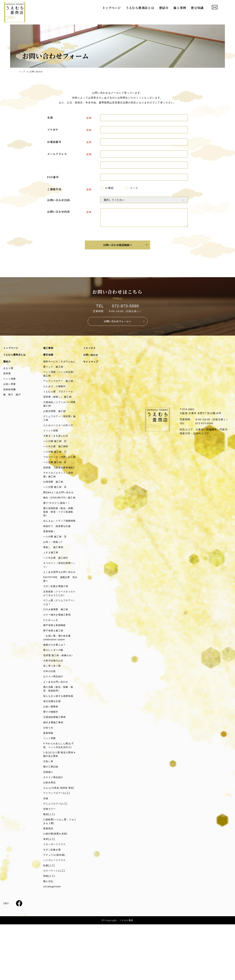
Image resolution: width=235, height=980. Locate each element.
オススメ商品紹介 (54, 827)
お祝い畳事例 (51, 753)
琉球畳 (7, 379)
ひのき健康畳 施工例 (57, 651)
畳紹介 (164, 8)
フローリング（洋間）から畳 (59, 472)
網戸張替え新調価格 (55, 667)
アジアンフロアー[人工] (58, 844)
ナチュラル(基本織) (55, 909)
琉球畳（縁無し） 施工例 (58, 407)
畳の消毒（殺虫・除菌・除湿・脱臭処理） (59, 734)
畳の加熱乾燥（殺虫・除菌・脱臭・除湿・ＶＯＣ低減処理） (59, 540)
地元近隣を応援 (53, 747)
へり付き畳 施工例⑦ (57, 592)
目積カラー (50, 860)
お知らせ (49, 775)
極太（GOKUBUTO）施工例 (59, 523)
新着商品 (49, 881)
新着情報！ (50, 564)
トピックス (90, 352)
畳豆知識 (197, 8)
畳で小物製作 (51, 758)
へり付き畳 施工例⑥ (57, 459)
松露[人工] (49, 920)
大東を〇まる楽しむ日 (57, 448)
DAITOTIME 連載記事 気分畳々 (60, 619)
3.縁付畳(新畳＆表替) (56, 886)
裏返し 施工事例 (54, 581)
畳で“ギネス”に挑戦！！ (58, 530)
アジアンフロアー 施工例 (59, 390)
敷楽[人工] (49, 866)
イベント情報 (51, 443)
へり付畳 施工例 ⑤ (56, 480)
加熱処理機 (10, 395)
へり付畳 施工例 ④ (56, 510)
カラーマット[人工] (55, 925)
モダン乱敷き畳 (53, 903)
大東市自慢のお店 (54, 704)
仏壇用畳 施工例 (54, 504)
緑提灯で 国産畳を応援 (58, 559)
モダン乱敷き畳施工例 (57, 626)
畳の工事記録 (51, 816)
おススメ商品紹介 (54, 721)
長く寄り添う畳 (53, 710)
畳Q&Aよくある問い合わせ (59, 515)
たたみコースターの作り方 (59, 437)
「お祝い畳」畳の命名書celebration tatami (58, 680)
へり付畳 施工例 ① (56, 465)
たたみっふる (51, 662)
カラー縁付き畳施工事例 (58, 656)
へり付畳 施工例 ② (56, 454)
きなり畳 (9, 373)
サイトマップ (91, 366)
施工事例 (180, 8)
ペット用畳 (10, 384)
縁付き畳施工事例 (54, 769)
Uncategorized (53, 942)
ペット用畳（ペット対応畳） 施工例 (58, 383)
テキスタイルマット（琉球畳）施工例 (59, 497)
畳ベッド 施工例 (54, 375)
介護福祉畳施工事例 (55, 764)
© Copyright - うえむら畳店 (117, 976)
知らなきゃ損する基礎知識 (59, 742)
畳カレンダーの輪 (54, 693)
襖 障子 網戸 (13, 401)
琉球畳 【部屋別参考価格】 (58, 487)
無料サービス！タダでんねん (59, 368)
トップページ (112, 8)
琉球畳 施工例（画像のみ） (60, 699)
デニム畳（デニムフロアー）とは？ (58, 643)
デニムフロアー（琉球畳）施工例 (59, 430)
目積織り (49, 822)
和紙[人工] (49, 931)
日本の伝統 (50, 715)
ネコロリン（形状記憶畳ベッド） (59, 600)
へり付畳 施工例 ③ (56, 570)
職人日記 (49, 936)
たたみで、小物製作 (55, 396)
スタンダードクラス (55, 898)
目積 (46, 849)
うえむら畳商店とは (140, 8)
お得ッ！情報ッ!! (54, 575)
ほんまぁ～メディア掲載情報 (59, 551)
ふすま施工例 (51, 587)
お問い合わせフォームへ (118, 325)
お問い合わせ (91, 359)
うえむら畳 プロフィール (59, 402)
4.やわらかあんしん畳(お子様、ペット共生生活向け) (60, 793)
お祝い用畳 (10, 390)
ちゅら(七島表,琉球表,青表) (60, 838)
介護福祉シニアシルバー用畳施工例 (59, 415)
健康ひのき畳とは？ (55, 688)
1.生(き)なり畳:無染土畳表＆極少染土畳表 (59, 803)
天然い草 (49, 810)
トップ (22, 72)
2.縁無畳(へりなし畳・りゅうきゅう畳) (60, 873)
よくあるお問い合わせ (57, 727)
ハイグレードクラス (55, 914)
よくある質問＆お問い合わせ (59, 609)
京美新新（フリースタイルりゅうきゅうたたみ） (59, 634)
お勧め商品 (50, 833)
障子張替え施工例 (54, 673)
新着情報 (49, 780)
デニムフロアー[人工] (56, 855)
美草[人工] (49, 892)
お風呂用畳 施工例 (55, 422)
